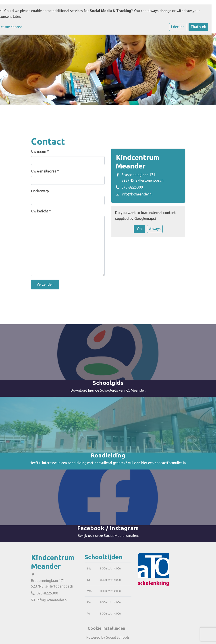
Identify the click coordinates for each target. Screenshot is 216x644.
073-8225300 (132, 187)
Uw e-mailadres (45, 171)
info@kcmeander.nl (137, 194)
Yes (139, 229)
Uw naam (40, 151)
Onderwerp (40, 191)
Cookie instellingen (106, 628)
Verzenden (45, 284)
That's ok (198, 27)
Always (155, 229)
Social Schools (118, 637)
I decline (178, 27)
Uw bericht (41, 211)
